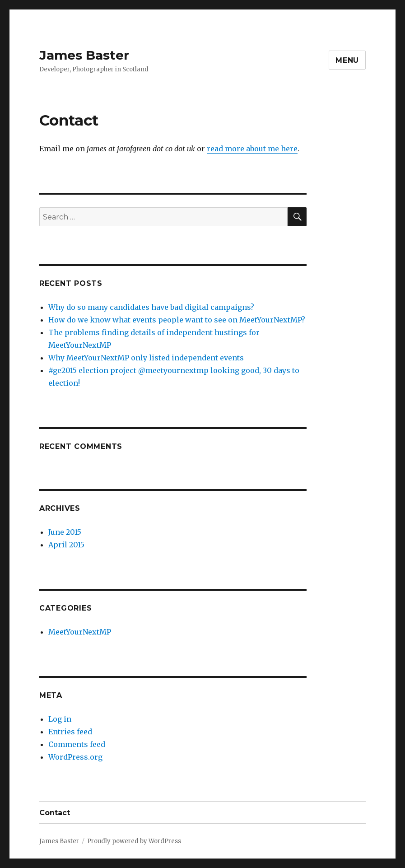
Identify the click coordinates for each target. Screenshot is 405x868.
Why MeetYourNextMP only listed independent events (146, 358)
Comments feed (77, 744)
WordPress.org (75, 757)
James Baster (84, 55)
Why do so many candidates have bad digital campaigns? (151, 307)
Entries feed (70, 732)
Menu (347, 60)
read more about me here (252, 149)
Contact (55, 813)
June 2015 (65, 532)
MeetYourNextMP (80, 632)
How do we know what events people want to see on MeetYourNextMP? (177, 320)
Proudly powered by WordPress (134, 841)
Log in (60, 719)
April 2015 (66, 545)
